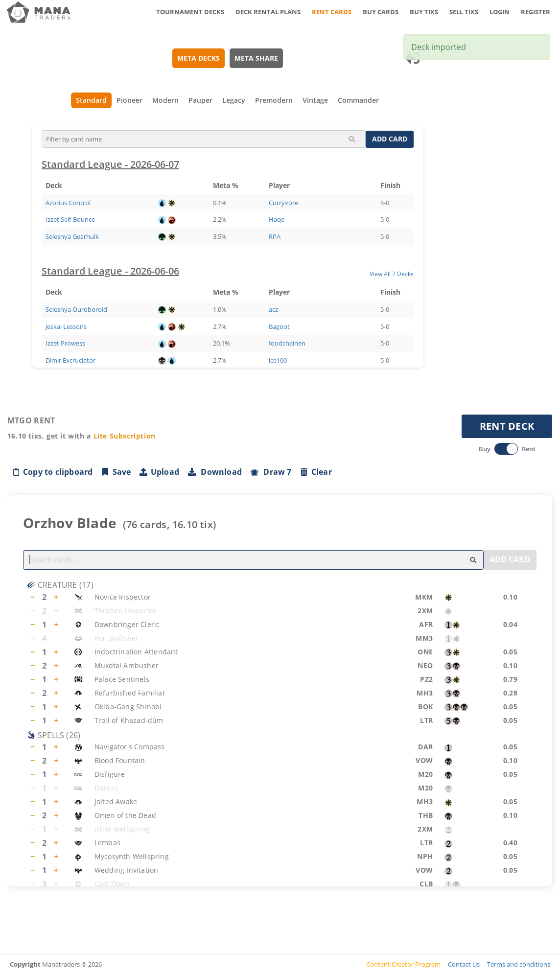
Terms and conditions (519, 964)
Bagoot (279, 326)
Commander (359, 100)
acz (273, 309)
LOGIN (500, 12)
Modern (166, 100)
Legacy (234, 100)
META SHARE (256, 58)
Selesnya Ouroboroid (76, 309)
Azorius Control (68, 203)
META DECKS (198, 58)
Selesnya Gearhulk (72, 236)
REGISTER (536, 12)
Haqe (277, 219)
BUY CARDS (381, 12)
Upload (159, 472)
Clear (316, 472)
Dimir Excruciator (70, 360)
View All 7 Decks (392, 274)
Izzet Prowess (65, 343)
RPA (275, 236)
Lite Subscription (125, 436)
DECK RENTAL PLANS (268, 12)
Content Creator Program (403, 964)
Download (214, 472)
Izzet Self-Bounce (70, 219)
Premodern (274, 100)
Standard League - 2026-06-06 (110, 271)
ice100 (278, 360)
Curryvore (283, 203)
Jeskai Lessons (66, 326)
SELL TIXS (464, 12)
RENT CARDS (332, 12)
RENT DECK (507, 426)
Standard (92, 100)
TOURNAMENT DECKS (190, 12)
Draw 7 (271, 472)
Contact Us (464, 964)
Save (116, 472)
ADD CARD (390, 139)
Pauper (201, 100)
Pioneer (130, 100)
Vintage (316, 100)
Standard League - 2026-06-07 (110, 164)
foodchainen (287, 343)
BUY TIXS (424, 12)
